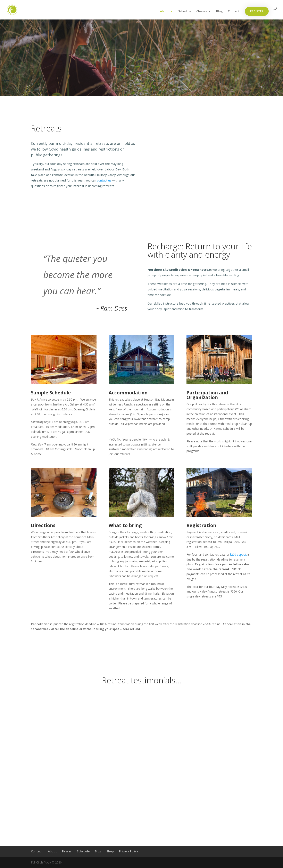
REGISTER (257, 11)
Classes (202, 11)
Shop (110, 851)
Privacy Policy (129, 851)
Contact (234, 11)
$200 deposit (238, 554)
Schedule (185, 11)
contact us (104, 180)
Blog (219, 11)
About (164, 11)
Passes (67, 851)
